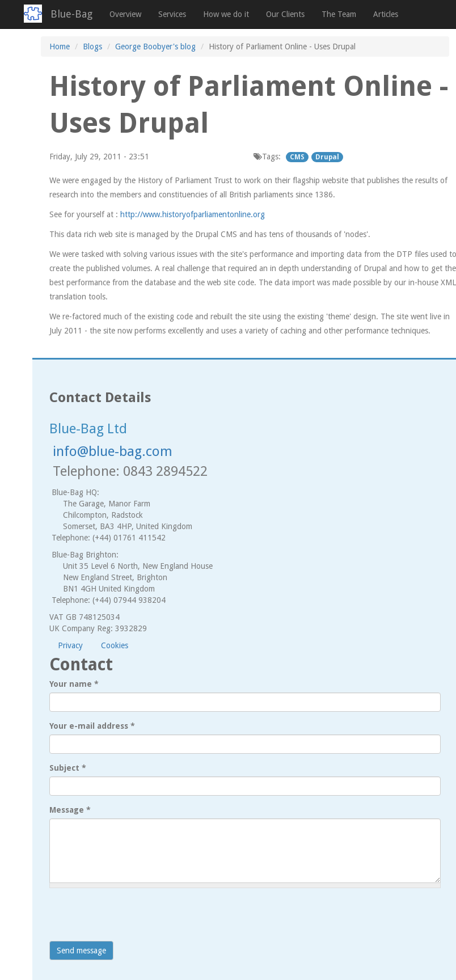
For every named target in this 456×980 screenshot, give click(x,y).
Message (70, 810)
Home (60, 47)
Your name (74, 684)
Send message (81, 951)
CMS (297, 157)
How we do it (226, 14)
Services (172, 14)
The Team (339, 14)
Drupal (327, 157)
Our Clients (285, 14)
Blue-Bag (71, 14)
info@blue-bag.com (113, 451)
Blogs (92, 47)
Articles (386, 14)
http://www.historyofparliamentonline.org (193, 214)
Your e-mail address (92, 726)
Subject (68, 768)
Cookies (115, 645)
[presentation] (136, 919)
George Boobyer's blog (155, 47)
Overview (125, 14)
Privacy (70, 645)
